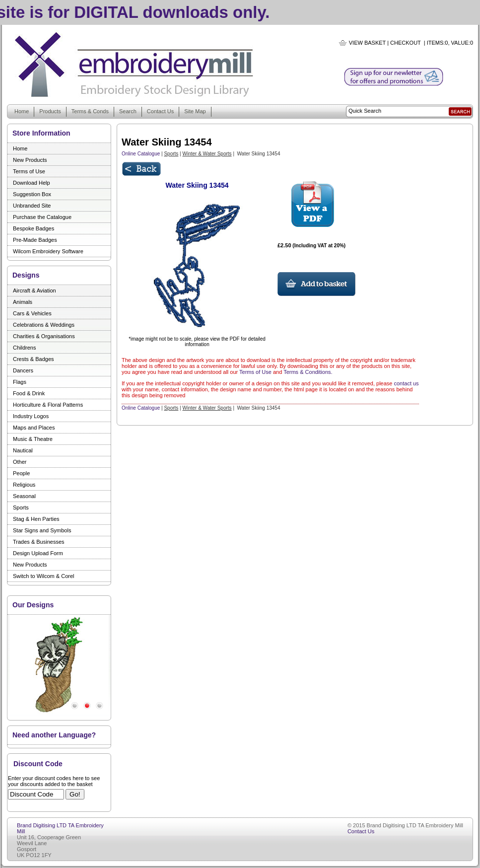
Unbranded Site (32, 206)
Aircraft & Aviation (34, 290)
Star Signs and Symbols (42, 530)
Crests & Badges (34, 359)
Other (20, 462)
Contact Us (160, 111)
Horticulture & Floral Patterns (48, 405)
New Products (30, 160)
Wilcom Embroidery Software (48, 251)
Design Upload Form (38, 553)
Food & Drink (29, 393)
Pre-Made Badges (35, 240)
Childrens (24, 348)
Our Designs (33, 605)
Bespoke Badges (34, 228)
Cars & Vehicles (32, 313)
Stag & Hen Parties (36, 519)
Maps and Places (34, 428)
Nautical (23, 450)
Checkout (406, 43)
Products (50, 111)
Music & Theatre (33, 439)
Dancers (23, 370)
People (21, 473)
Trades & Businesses (39, 542)
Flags (20, 382)
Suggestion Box (32, 194)
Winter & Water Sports (207, 154)
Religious (24, 485)
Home (22, 111)
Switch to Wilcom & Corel (43, 576)
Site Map (195, 111)
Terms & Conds (90, 111)
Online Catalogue (141, 154)
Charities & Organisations (44, 336)
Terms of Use (29, 171)
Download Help (32, 183)
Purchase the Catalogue (42, 217)
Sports (21, 507)
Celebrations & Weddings (44, 325)
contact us (406, 383)
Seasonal (24, 496)
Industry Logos (31, 416)
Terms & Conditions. (308, 372)
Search (128, 111)
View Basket (367, 43)
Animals (23, 302)
